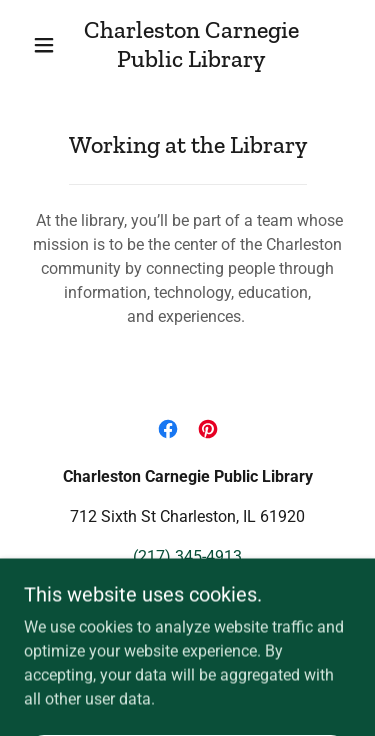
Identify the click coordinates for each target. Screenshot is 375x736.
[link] (191, 45)
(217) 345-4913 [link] (187, 556)
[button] (44, 45)
